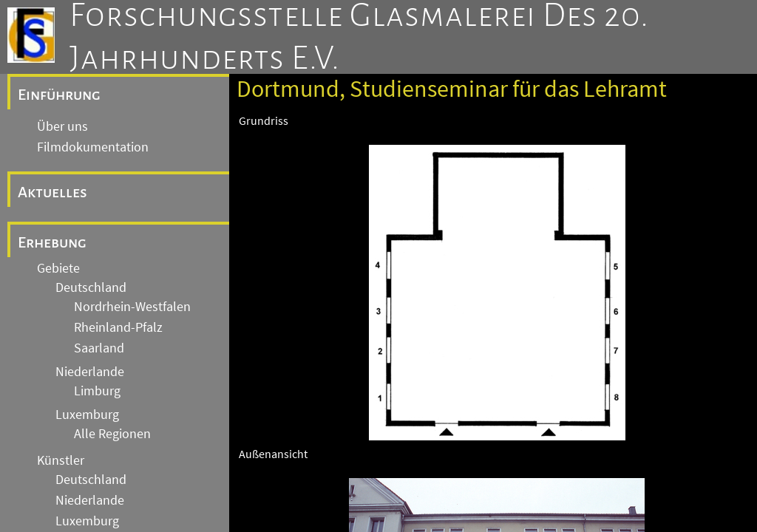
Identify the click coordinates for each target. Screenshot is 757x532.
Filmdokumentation (93, 147)
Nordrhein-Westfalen (132, 307)
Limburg (97, 391)
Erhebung (52, 242)
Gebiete (58, 268)
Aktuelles (52, 192)
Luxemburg (87, 415)
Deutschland (91, 287)
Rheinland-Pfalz (118, 327)
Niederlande (90, 372)
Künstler (61, 460)
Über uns (62, 126)
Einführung (59, 95)
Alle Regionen (112, 434)
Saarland (99, 348)
